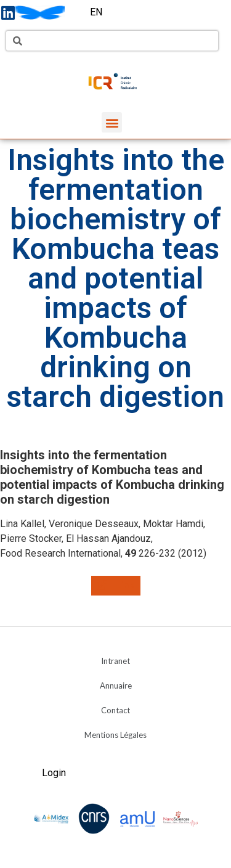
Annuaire (116, 686)
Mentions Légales (115, 735)
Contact (115, 710)
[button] (112, 122)
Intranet (115, 661)
